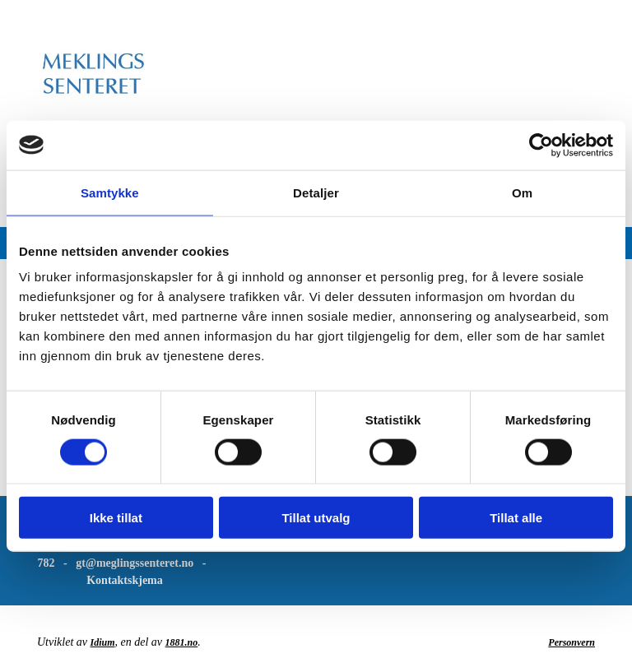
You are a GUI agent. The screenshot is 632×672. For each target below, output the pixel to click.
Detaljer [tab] (316, 192)
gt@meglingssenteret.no (135, 563)
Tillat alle (516, 518)
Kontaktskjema (125, 580)
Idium (103, 642)
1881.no (182, 642)
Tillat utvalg (316, 518)
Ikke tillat (116, 518)
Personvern (572, 642)
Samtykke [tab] (110, 192)
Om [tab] (522, 192)
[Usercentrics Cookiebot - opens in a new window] (541, 145)
